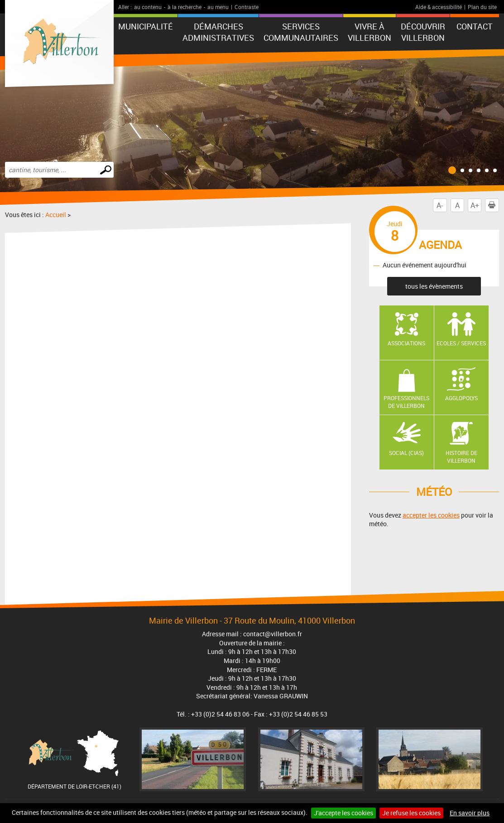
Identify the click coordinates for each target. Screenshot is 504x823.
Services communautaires (301, 32)
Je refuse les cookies (411, 813)
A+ (475, 205)
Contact (475, 26)
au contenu (148, 7)
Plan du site (482, 7)
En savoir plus (470, 813)
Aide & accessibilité (439, 7)
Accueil (56, 215)
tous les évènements (434, 286)
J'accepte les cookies (343, 813)
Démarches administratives (218, 32)
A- (440, 205)
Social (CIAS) (406, 453)
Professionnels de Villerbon (406, 402)
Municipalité (146, 26)
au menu (218, 7)
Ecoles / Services (461, 343)
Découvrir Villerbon (423, 32)
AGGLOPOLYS (461, 398)
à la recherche (185, 7)
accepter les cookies (431, 515)
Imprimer (494, 205)
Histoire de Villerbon (461, 457)
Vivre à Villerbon (370, 32)
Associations (406, 343)
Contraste (247, 7)
